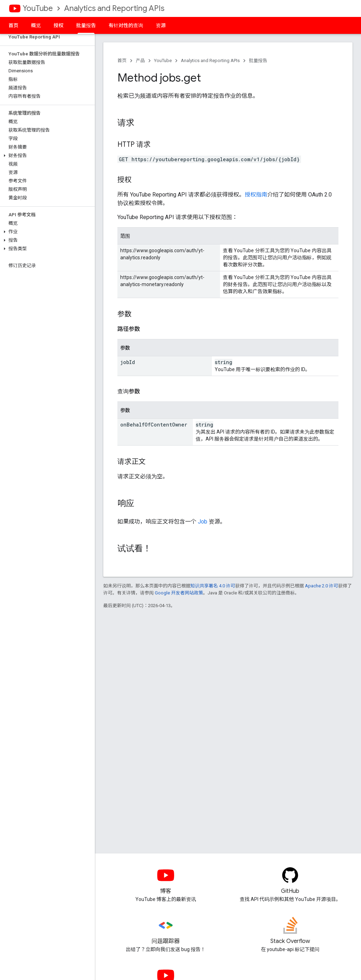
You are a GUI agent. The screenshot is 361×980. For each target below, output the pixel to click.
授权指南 (256, 195)
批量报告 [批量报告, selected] (86, 25)
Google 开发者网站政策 (179, 593)
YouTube (38, 8)
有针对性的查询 (126, 25)
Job (203, 522)
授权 (59, 25)
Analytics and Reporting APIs (114, 8)
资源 (161, 25)
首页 (13, 25)
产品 (140, 61)
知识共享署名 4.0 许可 (213, 586)
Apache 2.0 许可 (322, 586)
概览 (36, 25)
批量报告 (258, 61)
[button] (46, 156)
